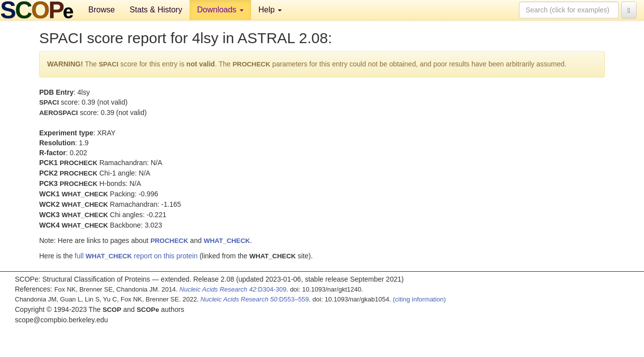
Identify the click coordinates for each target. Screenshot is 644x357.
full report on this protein (136, 256)
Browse (101, 10)
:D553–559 (255, 299)
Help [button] (270, 10)
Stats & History (156, 10)
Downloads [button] (220, 10)
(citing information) (419, 299)
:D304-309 (233, 289)
